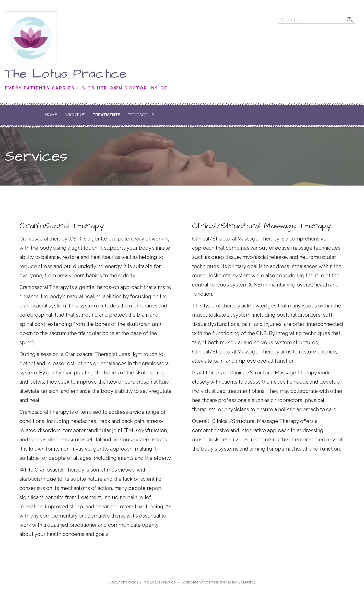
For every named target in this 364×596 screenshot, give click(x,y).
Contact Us (141, 115)
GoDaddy (247, 582)
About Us (75, 115)
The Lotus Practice (66, 74)
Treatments (106, 115)
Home (51, 115)
